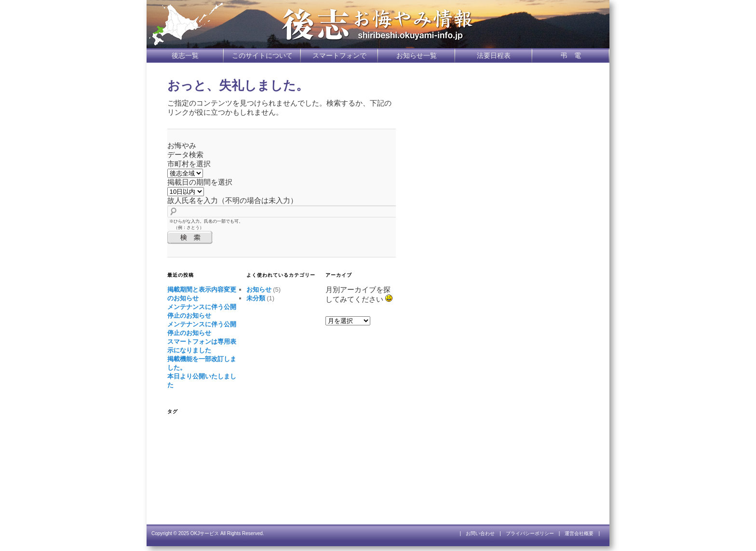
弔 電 (571, 55)
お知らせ (259, 289)
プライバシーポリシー (530, 533)
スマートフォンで (339, 55)
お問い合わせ (480, 533)
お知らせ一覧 (417, 55)
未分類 (256, 298)
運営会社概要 (579, 533)
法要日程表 (494, 55)
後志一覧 (185, 55)
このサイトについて (262, 55)
